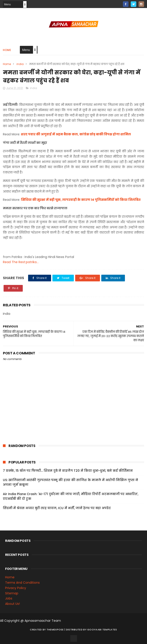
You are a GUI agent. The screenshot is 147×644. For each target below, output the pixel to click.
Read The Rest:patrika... (21, 262)
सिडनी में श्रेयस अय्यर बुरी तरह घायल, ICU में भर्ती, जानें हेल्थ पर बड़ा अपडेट (57, 508)
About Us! (12, 604)
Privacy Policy (16, 588)
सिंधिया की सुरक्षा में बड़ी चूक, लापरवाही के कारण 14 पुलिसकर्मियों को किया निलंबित (81, 200)
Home (7, 50)
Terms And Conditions (22, 583)
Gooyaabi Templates (102, 630)
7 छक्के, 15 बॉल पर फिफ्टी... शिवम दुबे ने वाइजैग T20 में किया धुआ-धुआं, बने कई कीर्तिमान (68, 471)
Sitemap (12, 593)
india (20, 64)
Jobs (9, 598)
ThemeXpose (55, 630)
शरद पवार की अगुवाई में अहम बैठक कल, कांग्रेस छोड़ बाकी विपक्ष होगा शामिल (76, 134)
